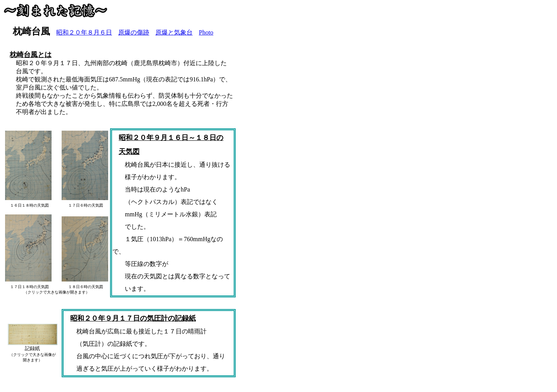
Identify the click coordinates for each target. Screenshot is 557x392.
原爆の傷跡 (134, 32)
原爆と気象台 (174, 32)
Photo (206, 32)
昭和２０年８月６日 (84, 32)
